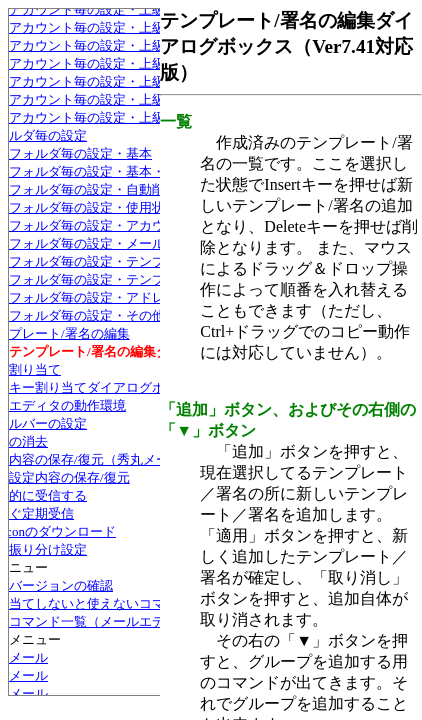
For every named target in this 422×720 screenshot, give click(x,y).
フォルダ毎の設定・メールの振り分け (119, 243)
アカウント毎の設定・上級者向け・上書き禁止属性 (158, 117)
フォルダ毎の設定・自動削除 (93, 189)
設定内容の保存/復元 (69, 477)
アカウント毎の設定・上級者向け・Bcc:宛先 (138, 81)
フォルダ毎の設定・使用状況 (93, 207)
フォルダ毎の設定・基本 (80, 153)
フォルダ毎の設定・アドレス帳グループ (126, 297)
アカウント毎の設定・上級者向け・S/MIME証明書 (155, 63)
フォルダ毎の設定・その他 (87, 315)
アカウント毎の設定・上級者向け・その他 (132, 99)
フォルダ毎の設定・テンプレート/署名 (121, 261)
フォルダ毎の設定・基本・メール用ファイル (139, 171)
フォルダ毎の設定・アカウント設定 (113, 225)
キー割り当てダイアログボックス (106, 387)
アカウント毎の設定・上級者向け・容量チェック (152, 27)
